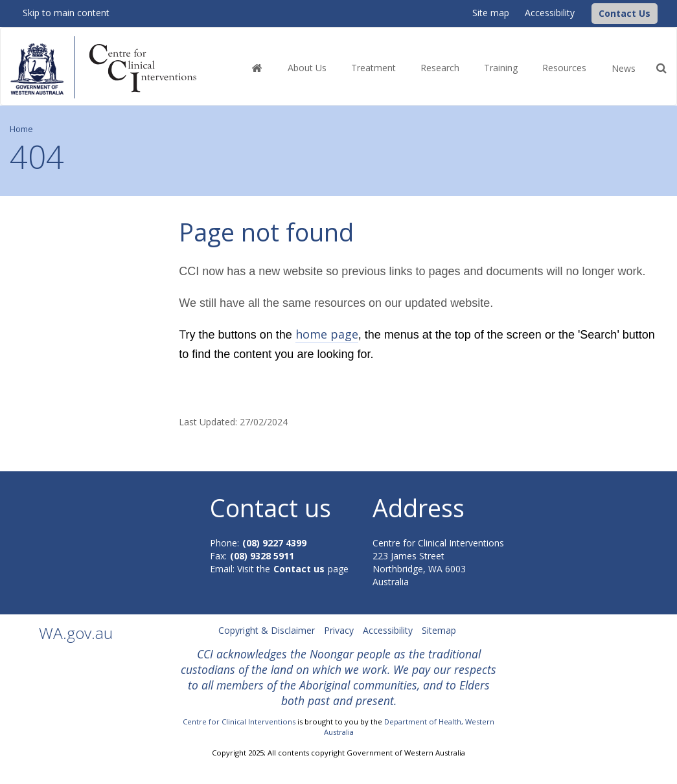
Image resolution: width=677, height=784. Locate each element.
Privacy (339, 630)
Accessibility (550, 13)
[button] (625, 14)
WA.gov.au (76, 633)
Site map (491, 13)
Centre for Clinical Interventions (239, 722)
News (624, 68)
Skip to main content (66, 13)
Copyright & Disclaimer (267, 630)
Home (21, 129)
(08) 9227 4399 (274, 543)
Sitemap (439, 630)
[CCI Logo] (588, 13)
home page (327, 334)
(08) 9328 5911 (262, 556)
